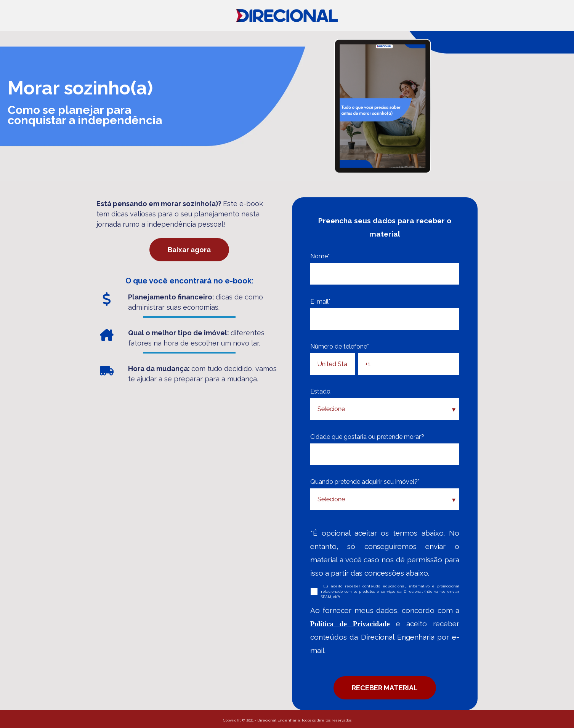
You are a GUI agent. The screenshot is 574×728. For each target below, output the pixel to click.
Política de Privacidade (350, 624)
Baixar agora (189, 250)
